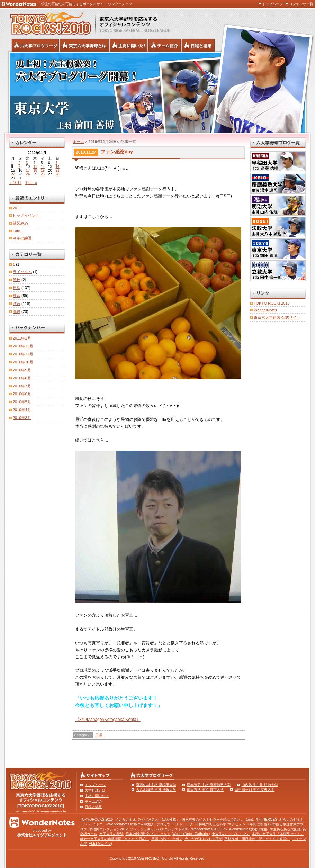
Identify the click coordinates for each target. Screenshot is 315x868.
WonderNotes (265, 310)
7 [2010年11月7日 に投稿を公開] (57, 163)
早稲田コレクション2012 (108, 829)
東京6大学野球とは (84, 45)
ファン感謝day (117, 152)
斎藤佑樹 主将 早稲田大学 (156, 785)
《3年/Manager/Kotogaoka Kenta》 (108, 720)
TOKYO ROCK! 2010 (272, 303)
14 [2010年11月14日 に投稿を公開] (58, 167)
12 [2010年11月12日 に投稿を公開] (43, 167)
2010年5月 (22, 402)
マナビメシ (237, 824)
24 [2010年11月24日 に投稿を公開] (28, 174)
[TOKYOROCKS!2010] (41, 806)
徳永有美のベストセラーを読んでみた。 (213, 819)
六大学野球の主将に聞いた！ (129, 45)
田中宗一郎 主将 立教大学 (255, 790)
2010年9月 (22, 370)
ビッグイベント (26, 215)
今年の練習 (22, 238)
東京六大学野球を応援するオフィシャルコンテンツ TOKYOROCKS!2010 (48, 21)
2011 (17, 208)
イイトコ (96, 824)
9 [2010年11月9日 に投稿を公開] (19, 167)
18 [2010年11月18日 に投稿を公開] (35, 170)
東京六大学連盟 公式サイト (277, 317)
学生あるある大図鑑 (285, 829)
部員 (17, 311)
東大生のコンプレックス (231, 834)
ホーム (78, 142)
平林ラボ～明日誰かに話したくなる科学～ (257, 839)
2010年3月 (22, 418)
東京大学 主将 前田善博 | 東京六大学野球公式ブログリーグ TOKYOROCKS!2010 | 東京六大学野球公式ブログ (157, 92)
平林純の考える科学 (211, 824)
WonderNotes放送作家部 (248, 829)
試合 (17, 304)
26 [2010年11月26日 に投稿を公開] (43, 174)
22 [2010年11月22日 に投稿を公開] (13, 174)
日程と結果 (93, 807)
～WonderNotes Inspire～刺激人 (130, 824)
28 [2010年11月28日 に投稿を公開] (58, 174)
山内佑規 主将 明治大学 (260, 785)
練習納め (20, 223)
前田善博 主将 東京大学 (205, 790)
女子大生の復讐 (111, 834)
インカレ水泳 (125, 819)
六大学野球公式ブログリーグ (35, 45)
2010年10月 (23, 362)
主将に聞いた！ (97, 796)
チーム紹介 (93, 801)
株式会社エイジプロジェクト (42, 835)
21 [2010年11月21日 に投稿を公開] (58, 170)
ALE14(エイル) (101, 844)
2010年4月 (22, 410)
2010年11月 (23, 354)
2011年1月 (22, 338)
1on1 (250, 819)
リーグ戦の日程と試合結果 (198, 45)
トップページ (272, 4)
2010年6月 (22, 394)
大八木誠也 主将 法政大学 (156, 790)
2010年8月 (22, 378)
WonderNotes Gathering (191, 834)
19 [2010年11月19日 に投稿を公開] (43, 170)
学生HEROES (267, 819)
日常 (99, 735)
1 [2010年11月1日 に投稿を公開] (12, 163)
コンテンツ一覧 (301, 4)
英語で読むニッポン (167, 839)
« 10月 (15, 183)
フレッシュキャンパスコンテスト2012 (160, 829)
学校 (17, 280)
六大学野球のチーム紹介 (165, 45)
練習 (17, 296)
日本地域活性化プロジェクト (148, 834)
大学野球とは (95, 790)
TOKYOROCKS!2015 (96, 819)
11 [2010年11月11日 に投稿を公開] (35, 167)
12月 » (31, 183)
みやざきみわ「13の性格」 (159, 819)
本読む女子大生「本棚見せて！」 (278, 834)
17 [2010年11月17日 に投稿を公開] (28, 170)
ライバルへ (22, 272)
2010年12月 (23, 346)
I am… (18, 231)
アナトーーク (183, 824)
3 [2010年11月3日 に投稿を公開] (27, 163)
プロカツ (163, 824)
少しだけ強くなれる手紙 (204, 839)
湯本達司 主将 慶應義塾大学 (209, 785)
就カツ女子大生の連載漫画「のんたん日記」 (115, 839)
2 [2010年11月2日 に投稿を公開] (19, 163)
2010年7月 (22, 386)
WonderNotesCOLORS (209, 829)
